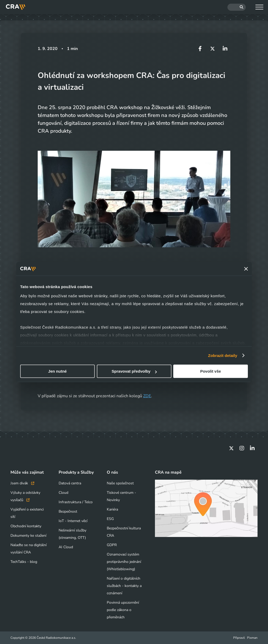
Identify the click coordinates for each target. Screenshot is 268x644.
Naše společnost (120, 483)
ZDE (147, 396)
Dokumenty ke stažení (28, 536)
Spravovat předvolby (134, 371)
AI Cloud (66, 547)
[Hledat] (237, 7)
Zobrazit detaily (223, 355)
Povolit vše (211, 371)
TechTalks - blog (24, 562)
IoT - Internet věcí (73, 521)
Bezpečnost (68, 511)
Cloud (63, 493)
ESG (110, 519)
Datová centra (70, 483)
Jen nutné (57, 371)
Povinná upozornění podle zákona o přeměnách (123, 610)
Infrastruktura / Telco (76, 502)
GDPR (112, 545)
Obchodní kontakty (26, 526)
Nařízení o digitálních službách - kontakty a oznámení (124, 586)
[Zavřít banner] (246, 269)
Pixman (252, 638)
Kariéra (112, 509)
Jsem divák (22, 483)
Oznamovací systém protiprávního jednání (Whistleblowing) (124, 562)
